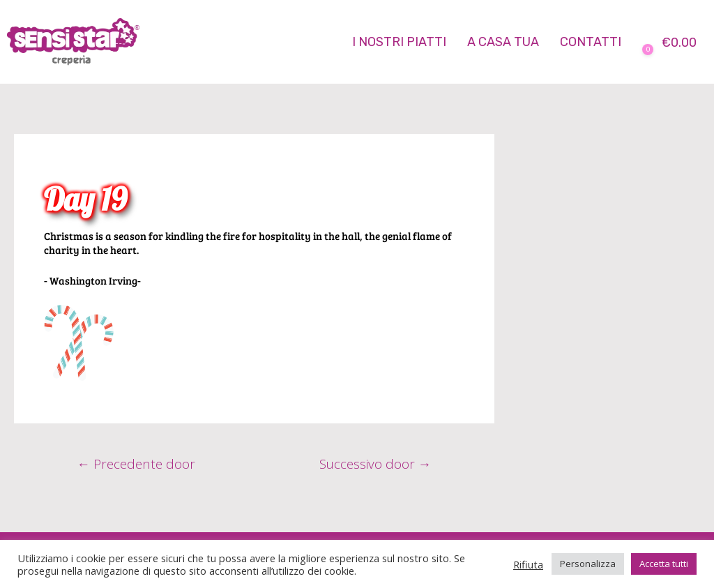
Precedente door (137, 464)
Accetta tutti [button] (664, 564)
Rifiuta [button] (528, 564)
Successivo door (374, 464)
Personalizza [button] (588, 564)
